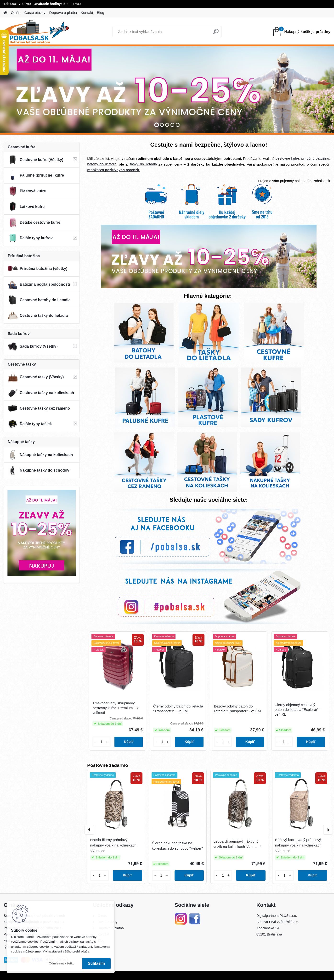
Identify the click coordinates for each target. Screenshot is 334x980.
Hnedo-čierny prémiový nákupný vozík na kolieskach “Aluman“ (113, 845)
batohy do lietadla (102, 164)
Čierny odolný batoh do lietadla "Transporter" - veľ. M (178, 709)
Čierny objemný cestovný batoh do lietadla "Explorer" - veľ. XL (298, 710)
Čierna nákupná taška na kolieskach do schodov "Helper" (177, 846)
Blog (101, 13)
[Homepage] (5, 13)
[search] (216, 33)
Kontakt (87, 13)
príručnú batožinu (315, 158)
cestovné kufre (288, 158)
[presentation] (89, 830)
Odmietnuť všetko (62, 963)
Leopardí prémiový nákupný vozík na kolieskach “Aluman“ (237, 844)
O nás (16, 13)
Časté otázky (35, 13)
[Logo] (37, 32)
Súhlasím (96, 963)
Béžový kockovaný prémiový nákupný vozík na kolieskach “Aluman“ (298, 845)
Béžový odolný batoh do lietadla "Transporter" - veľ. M (237, 709)
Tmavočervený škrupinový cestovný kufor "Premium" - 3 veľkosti (116, 708)
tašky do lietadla (144, 164)
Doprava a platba (63, 13)
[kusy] (102, 742)
